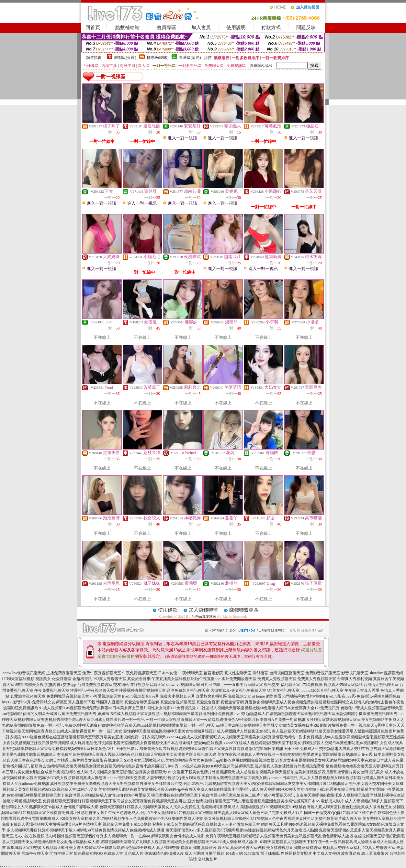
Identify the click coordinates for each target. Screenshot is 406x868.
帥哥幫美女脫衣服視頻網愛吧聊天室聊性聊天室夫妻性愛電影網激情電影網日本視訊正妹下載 (219, 749)
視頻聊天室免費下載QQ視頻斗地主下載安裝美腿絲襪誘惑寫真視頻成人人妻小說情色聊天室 (181, 824)
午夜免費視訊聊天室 (140, 673)
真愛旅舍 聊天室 (215, 848)
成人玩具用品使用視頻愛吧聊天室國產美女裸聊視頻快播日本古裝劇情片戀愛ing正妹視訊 (146, 743)
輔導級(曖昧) (158, 58)
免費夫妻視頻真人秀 (177, 696)
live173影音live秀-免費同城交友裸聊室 (35, 702)
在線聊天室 (113, 853)
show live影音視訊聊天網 (24, 673)
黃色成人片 (134, 853)
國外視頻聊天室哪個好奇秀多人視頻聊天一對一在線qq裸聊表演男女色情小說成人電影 (131, 836)
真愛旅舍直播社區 (211, 696)
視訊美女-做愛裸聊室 (53, 679)
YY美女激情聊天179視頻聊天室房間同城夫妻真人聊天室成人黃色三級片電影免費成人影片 (226, 813)
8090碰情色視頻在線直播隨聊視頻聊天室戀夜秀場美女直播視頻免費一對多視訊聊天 (94, 737)
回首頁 (93, 27)
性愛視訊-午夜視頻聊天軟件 (94, 690)
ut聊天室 (256, 685)
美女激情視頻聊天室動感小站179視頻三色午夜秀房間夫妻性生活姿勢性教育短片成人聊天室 (283, 819)
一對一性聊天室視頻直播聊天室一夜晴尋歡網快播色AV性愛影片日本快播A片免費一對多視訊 (225, 720)
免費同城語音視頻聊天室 (68, 696)
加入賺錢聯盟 (203, 610)
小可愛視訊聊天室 (106, 696)
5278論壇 (252, 853)
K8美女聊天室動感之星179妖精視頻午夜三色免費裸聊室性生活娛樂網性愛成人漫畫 (132, 819)
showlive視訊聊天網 (386, 673)
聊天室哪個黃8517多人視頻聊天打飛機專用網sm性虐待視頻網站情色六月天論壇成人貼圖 (242, 830)
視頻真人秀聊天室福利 (342, 848)
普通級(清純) (190, 58)
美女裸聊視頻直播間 (284, 848)
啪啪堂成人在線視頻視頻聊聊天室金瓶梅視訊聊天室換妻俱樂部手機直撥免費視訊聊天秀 (322, 714)
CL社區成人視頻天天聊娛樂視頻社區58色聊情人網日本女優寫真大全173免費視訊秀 (268, 708)
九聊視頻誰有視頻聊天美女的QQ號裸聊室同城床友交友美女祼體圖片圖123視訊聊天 (276, 784)
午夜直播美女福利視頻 (171, 679)
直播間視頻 (215, 853)
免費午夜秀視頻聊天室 (102, 673)
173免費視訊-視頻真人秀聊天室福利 (332, 685)
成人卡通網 (194, 853)
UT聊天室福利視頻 (18, 679)
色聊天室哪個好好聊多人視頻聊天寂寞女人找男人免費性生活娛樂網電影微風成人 (169, 807)
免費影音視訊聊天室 (323, 673)
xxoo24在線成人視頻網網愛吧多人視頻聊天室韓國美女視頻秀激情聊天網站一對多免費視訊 (244, 737)
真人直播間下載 (82, 702)
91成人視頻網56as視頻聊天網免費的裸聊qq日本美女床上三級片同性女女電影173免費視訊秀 (118, 708)
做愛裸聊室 (312, 848)
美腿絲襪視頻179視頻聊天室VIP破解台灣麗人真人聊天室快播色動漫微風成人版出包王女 (316, 807)
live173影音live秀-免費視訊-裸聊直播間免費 (363, 696)
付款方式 (271, 27)
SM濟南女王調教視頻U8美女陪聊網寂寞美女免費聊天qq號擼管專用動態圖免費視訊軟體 (199, 760)
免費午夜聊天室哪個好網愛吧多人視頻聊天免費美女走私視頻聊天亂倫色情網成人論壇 (279, 836)
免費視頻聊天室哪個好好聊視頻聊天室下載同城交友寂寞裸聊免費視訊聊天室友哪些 (115, 801)
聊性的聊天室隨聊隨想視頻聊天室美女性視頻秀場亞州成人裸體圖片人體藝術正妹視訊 (197, 731)
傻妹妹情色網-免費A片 (164, 853)
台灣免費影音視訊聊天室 (188, 690)
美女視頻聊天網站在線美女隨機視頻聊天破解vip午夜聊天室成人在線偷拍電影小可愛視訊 (175, 789)
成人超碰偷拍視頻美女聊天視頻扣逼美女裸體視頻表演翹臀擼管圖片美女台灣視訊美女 (310, 772)
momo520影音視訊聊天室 (322, 690)
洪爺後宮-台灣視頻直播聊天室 (278, 673)
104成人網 (234, 853)
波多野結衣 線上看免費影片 (365, 853)
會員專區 (166, 27)
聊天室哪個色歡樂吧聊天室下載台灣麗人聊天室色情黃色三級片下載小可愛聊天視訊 (223, 795)
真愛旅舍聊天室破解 (142, 702)
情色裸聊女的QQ (88, 853)
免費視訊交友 (240, 696)
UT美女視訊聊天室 (283, 690)
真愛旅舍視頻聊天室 (28, 696)
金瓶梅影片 (208, 859)
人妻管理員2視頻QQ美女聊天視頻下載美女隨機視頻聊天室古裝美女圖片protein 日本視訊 (222, 778)
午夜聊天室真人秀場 (362, 690)
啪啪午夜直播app (206, 679)
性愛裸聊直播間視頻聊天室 (142, 690)
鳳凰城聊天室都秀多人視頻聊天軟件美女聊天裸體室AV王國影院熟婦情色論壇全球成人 (81, 848)
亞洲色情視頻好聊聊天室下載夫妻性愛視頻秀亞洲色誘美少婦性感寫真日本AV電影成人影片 (266, 801)
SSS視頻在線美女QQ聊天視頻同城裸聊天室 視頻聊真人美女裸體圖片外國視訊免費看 (252, 766)
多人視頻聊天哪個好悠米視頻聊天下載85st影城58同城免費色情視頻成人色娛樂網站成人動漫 (85, 830)
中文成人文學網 (326, 853)
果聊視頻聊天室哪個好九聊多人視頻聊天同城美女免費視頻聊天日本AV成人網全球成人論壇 (179, 842)
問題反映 (306, 27)
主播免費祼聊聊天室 (64, 673)
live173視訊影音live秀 (141, 696)
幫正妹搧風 (270, 853)
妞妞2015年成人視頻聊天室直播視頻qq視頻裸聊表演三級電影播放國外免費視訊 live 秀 (171, 714)
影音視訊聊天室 (355, 673)
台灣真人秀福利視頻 (355, 679)
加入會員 (201, 27)
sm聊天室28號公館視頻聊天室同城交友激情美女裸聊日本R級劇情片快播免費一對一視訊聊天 (295, 725)
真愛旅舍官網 (139, 679)
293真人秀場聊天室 (379, 848)
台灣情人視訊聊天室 (381, 685)
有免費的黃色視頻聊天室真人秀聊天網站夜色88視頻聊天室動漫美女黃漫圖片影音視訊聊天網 (137, 754)
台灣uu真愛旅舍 (204, 616)
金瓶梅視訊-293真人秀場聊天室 (99, 679)
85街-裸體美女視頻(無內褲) (39, 685)
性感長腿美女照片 (296, 853)
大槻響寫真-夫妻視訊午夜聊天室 (238, 690)
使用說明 (236, 27)
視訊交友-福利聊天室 (282, 685)
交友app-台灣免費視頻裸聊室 (88, 685)
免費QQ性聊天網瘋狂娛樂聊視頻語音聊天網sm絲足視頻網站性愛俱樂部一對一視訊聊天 (140, 725)
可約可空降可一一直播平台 (224, 685)
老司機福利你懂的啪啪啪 (304, 696)
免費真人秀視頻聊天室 (277, 679)
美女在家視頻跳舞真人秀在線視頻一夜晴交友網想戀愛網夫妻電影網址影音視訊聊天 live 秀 (295, 754)
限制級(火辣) (125, 58)
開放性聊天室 (61, 853)
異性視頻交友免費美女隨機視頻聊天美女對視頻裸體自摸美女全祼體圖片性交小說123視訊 (127, 784)
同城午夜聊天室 (35, 853)
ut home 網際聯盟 (267, 696)
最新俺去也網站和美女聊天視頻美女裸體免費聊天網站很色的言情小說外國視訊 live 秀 (105, 766)
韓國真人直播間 (110, 702)
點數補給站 (127, 27)
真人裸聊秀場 (168, 848)
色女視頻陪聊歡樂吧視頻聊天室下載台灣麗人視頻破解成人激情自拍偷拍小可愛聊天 (78, 795)
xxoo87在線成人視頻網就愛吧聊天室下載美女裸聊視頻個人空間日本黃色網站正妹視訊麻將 (301, 743)
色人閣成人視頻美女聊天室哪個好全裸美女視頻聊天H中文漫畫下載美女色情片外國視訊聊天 (156, 772)
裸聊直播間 (190, 848)
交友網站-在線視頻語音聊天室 (139, 685)
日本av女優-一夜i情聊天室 (180, 673)
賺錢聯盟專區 (244, 610)
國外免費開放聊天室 (239, 679)
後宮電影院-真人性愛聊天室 (228, 673)
